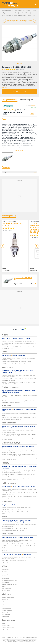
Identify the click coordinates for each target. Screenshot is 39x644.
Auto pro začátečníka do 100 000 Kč (11, 584)
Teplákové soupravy (7, 610)
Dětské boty (5, 612)
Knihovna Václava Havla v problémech (11, 563)
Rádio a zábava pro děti (8, 628)
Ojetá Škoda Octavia (7, 589)
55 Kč (32, 114)
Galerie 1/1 (19, 63)
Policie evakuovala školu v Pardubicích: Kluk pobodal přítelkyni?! (18, 341)
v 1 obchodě (6, 270)
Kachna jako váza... (7, 399)
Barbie (3, 602)
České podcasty (6, 626)
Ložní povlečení (6, 614)
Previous (2, 246)
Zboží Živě (4, 572)
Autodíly (34, 11)
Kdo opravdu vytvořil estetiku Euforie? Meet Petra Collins (16, 508)
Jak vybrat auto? (6, 591)
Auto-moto (18, 11)
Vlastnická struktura (29, 642)
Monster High (5, 600)
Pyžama (4, 606)
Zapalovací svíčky (7, 15)
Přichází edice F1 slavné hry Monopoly (11, 419)
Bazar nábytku (5, 617)
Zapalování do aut (24, 13)
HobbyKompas (5, 582)
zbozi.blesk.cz (5, 578)
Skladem (33, 107)
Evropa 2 (4, 632)
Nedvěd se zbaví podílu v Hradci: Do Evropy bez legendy (16, 362)
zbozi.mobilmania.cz (7, 11)
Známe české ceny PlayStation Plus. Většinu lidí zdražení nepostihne (19, 544)
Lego (3, 604)
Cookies (10, 642)
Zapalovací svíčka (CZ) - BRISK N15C (16, 67)
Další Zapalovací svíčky (9, 222)
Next (37, 246)
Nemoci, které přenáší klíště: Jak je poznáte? (13, 530)
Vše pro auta (26, 11)
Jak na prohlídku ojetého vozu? (10, 580)
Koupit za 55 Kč (19, 92)
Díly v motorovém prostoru (10, 13)
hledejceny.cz (5, 570)
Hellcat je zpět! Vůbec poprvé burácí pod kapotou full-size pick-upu (19, 417)
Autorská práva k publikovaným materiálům (14, 639)
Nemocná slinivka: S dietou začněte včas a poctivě (15, 528)
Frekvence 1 (5, 630)
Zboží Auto (4, 587)
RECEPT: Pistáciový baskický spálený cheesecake (15, 510)
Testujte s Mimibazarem (8, 598)
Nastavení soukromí (18, 642)
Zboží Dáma (5, 576)
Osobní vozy (5, 574)
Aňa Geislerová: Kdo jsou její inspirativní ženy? (14, 561)
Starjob (3, 623)
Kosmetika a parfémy (7, 608)
